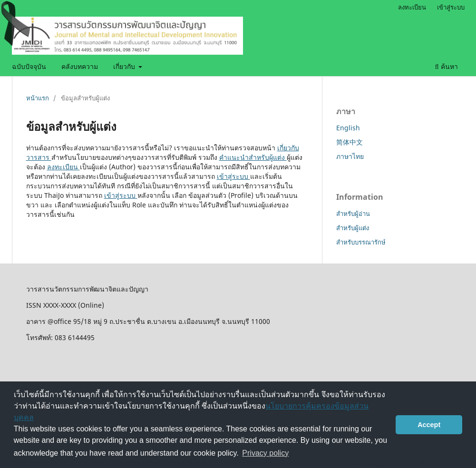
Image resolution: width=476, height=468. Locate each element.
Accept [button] (429, 425)
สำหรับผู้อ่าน (353, 214)
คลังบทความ (80, 66)
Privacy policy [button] (265, 453)
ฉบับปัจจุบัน (29, 66)
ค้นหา (447, 66)
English (348, 128)
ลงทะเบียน (412, 7)
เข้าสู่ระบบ (451, 7)
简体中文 (350, 142)
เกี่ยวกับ (125, 66)
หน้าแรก (38, 98)
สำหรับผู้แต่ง (353, 228)
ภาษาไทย (350, 156)
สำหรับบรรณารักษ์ (361, 242)
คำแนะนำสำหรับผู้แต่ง (253, 157)
